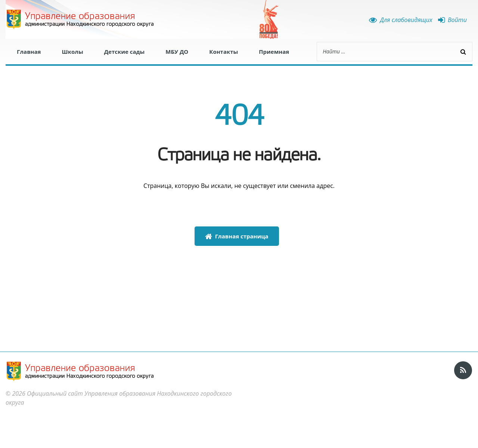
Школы (72, 52)
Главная (29, 52)
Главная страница (237, 236)
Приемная (274, 52)
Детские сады (125, 52)
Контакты (224, 52)
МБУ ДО (177, 52)
